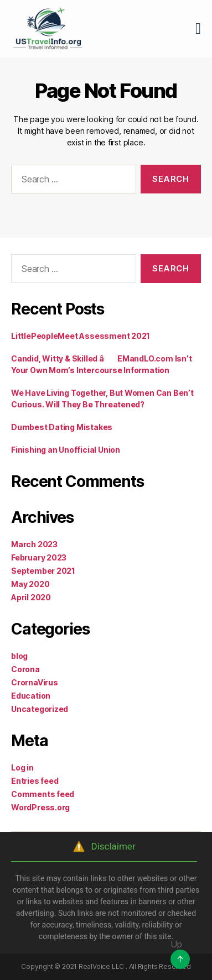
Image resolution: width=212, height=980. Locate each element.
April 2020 (31, 597)
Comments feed (43, 794)
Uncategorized (40, 709)
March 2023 (34, 544)
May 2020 (30, 584)
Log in (22, 767)
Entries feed (35, 781)
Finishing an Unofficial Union (66, 450)
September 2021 (43, 571)
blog (19, 656)
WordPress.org (40, 807)
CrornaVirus (35, 682)
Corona (25, 669)
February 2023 (39, 557)
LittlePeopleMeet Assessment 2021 (81, 336)
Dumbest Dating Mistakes (62, 427)
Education (31, 696)
